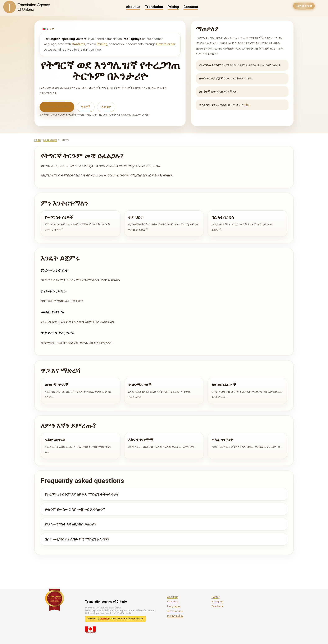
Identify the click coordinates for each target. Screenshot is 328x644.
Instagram (217, 601)
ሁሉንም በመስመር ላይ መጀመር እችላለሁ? (75, 509)
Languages (50, 140)
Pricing (173, 7)
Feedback (217, 606)
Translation (154, 7)
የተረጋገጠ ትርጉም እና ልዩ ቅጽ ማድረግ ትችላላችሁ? (82, 494)
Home (38, 140)
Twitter (215, 597)
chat (247, 105)
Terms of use (175, 611)
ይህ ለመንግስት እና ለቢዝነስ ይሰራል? (70, 524)
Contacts (191, 7)
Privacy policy (175, 616)
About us (133, 7)
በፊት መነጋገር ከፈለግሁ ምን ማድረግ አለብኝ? (77, 539)
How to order (303, 7)
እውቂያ (106, 107)
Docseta (104, 619)
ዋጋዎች (86, 107)
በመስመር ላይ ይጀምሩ (57, 107)
